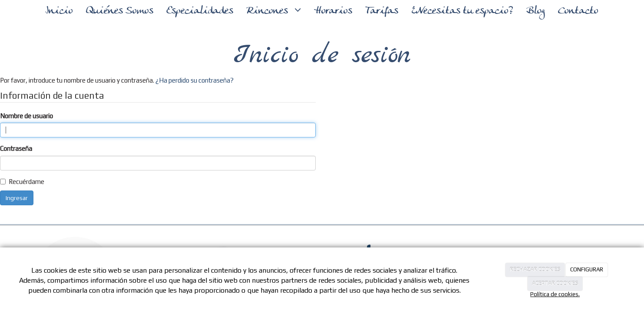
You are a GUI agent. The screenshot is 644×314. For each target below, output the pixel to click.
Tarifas (382, 11)
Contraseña (16, 149)
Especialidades (200, 11)
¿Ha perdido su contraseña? (195, 80)
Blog (536, 11)
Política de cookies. (555, 294)
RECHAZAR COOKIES (535, 269)
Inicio (59, 11)
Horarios (333, 11)
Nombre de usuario (26, 116)
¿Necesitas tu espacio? (462, 11)
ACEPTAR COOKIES (555, 283)
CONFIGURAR (587, 269)
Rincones (268, 11)
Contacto (578, 11)
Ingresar (17, 198)
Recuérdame (26, 182)
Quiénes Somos (120, 11)
